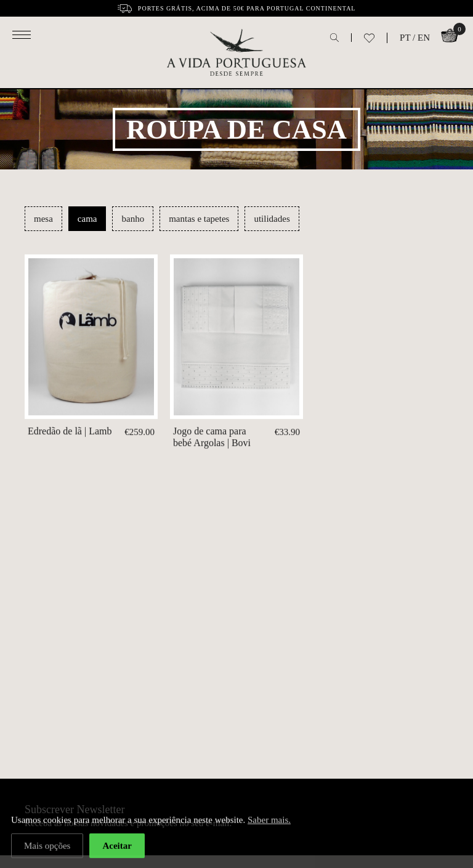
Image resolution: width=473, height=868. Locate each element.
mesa (43, 219)
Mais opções (47, 847)
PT (405, 38)
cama (87, 219)
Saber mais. (269, 821)
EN (424, 38)
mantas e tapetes (199, 219)
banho (133, 219)
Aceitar (117, 847)
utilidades (272, 219)
